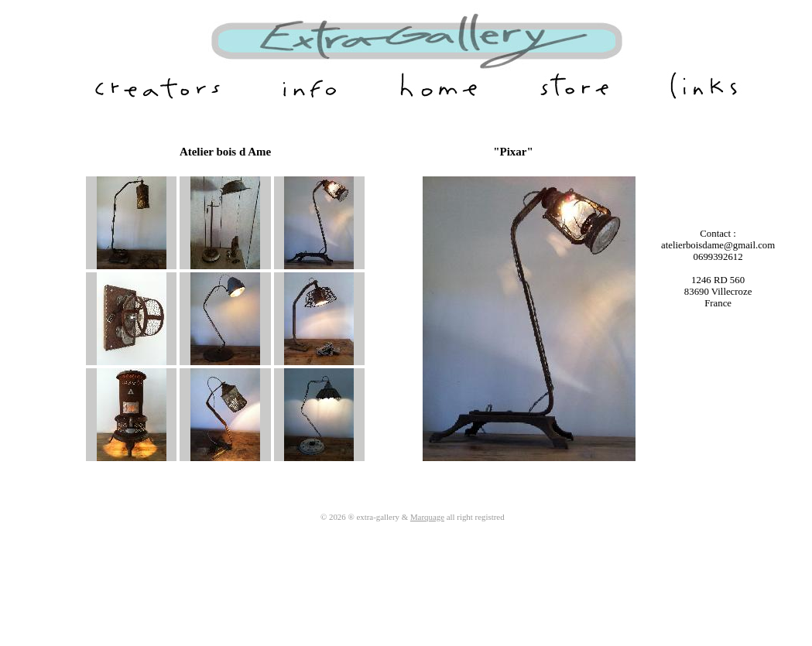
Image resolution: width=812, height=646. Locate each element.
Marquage (427, 517)
